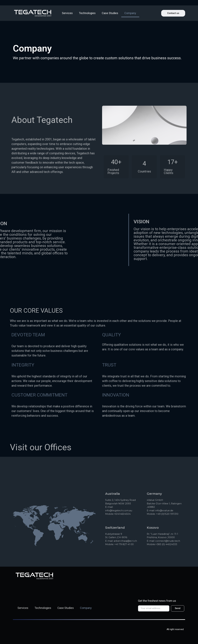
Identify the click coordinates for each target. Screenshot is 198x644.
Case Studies (110, 13)
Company (130, 13)
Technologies (87, 13)
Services (67, 13)
